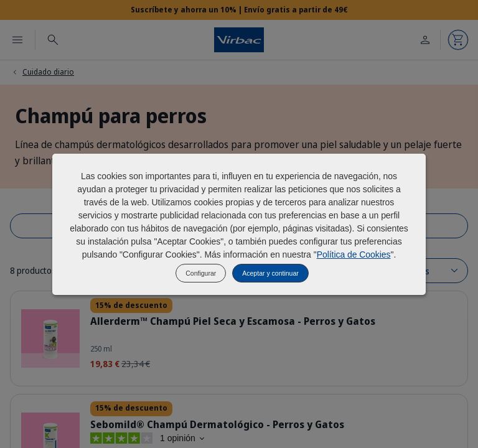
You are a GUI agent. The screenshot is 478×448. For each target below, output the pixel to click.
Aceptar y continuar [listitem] (270, 273)
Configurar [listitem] (201, 273)
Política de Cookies (354, 254)
